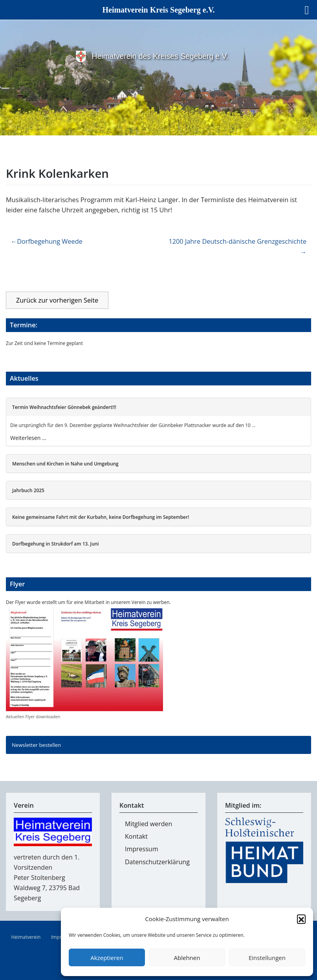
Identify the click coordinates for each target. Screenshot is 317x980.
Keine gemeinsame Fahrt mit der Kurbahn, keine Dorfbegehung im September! (101, 517)
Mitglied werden (148, 824)
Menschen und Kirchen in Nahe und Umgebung (65, 464)
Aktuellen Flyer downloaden (33, 717)
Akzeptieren (107, 958)
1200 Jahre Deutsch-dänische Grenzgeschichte (237, 241)
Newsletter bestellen (36, 745)
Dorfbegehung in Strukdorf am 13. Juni (56, 544)
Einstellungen (267, 958)
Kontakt (136, 836)
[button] (301, 919)
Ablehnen (187, 958)
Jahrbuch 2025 (28, 490)
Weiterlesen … (28, 438)
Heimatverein (26, 937)
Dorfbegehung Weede (50, 241)
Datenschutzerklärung (157, 862)
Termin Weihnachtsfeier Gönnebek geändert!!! (64, 407)
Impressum (141, 849)
